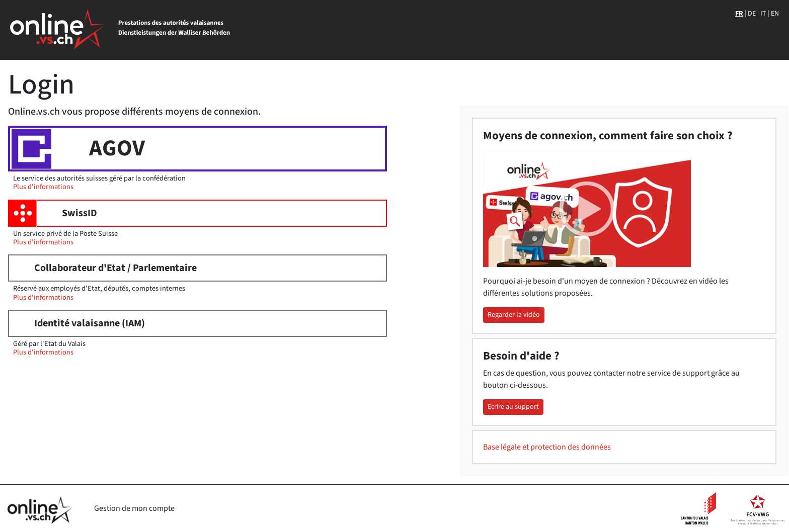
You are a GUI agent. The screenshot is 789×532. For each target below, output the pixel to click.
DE (752, 14)
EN (775, 14)
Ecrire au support (513, 407)
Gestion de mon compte (134, 508)
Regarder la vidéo (514, 315)
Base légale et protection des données (547, 447)
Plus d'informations (43, 187)
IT (763, 14)
